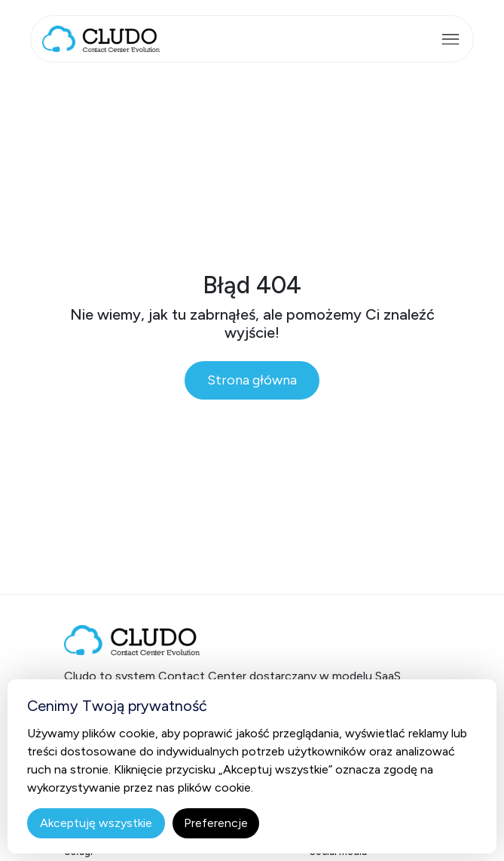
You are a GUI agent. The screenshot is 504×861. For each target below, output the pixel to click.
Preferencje (216, 823)
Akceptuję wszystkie (96, 823)
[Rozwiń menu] (451, 39)
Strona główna (252, 380)
